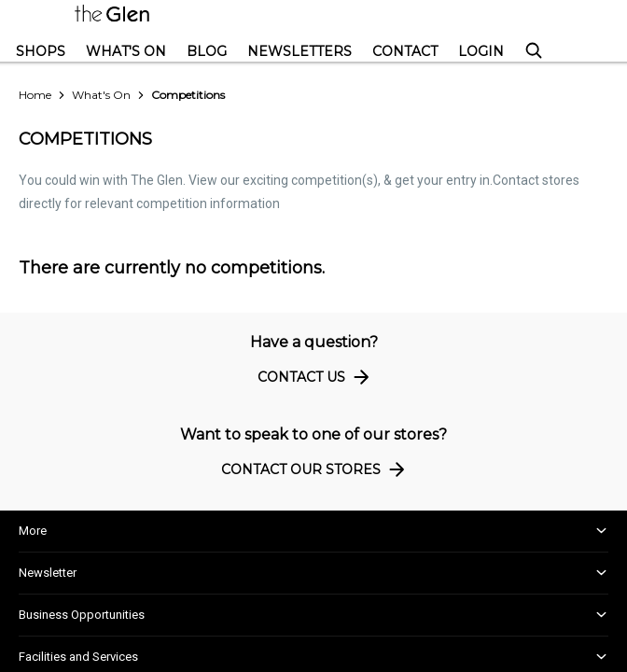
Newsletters (300, 51)
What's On (126, 51)
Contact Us (316, 377)
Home (35, 95)
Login (481, 51)
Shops (41, 51)
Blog (207, 51)
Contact (405, 51)
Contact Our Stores (316, 469)
